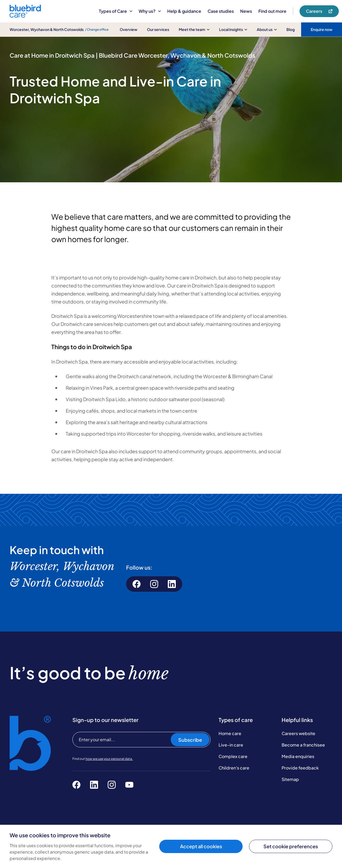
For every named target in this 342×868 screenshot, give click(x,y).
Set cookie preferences (291, 846)
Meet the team (194, 29)
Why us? (150, 11)
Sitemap (290, 779)
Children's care (234, 768)
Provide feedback (300, 768)
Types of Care (116, 11)
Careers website (298, 733)
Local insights (233, 29)
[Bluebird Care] (25, 16)
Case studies (221, 11)
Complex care (233, 756)
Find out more (272, 11)
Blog (291, 29)
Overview (129, 29)
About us (267, 29)
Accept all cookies (201, 846)
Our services (158, 29)
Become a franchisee (303, 745)
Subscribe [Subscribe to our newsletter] (190, 740)
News (246, 11)
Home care (230, 733)
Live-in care (231, 745)
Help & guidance (184, 11)
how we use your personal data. (109, 759)
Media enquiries (298, 756)
